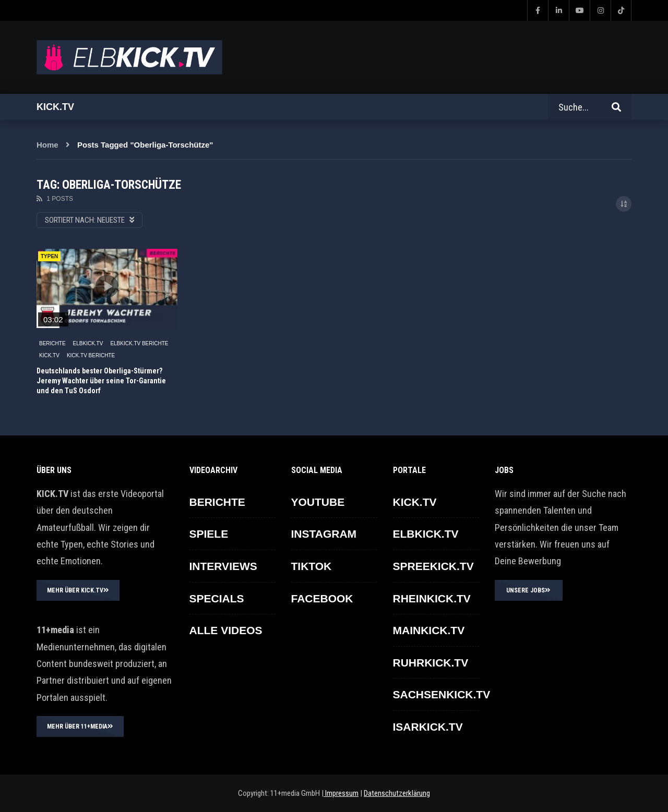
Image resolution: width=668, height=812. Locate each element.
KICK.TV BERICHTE (91, 355)
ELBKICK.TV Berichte (139, 343)
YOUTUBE (318, 502)
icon (107, 286)
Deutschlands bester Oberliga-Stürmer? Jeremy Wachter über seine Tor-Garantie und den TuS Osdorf (101, 381)
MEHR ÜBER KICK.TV (78, 590)
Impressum (341, 793)
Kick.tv (55, 107)
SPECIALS (217, 598)
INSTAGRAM (324, 534)
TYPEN (49, 256)
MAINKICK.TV (429, 630)
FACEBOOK (322, 598)
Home (47, 145)
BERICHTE (52, 343)
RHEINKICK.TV (432, 598)
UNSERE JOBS (528, 590)
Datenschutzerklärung (397, 793)
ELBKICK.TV (88, 343)
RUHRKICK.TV (431, 663)
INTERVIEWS (223, 566)
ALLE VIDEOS (226, 630)
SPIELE (209, 534)
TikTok (312, 566)
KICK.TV (49, 355)
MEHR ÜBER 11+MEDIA (80, 726)
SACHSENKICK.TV (442, 694)
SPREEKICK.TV (433, 566)
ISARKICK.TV (428, 727)
